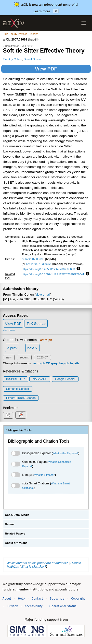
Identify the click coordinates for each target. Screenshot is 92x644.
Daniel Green (32, 59)
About (7, 598)
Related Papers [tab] (15, 534)
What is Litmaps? (45, 475)
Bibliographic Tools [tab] (19, 430)
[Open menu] (84, 23)
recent (24, 357)
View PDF (46, 69)
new (9, 357)
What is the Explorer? (65, 453)
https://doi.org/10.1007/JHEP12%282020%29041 (53, 274)
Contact (37, 598)
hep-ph (64, 363)
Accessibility (33, 606)
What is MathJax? (33, 567)
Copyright (78, 598)
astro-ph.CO (42, 363)
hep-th (74, 363)
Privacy (13, 606)
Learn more (42, 11)
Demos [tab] (10, 524)
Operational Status (63, 606)
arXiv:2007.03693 (33, 259)
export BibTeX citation (21, 398)
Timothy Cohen (13, 59)
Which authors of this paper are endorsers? (37, 563)
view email (43, 295)
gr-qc (55, 363)
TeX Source (36, 323)
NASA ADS (40, 379)
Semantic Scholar (18, 389)
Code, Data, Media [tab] (17, 515)
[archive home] (14, 23)
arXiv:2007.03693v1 (39, 264)
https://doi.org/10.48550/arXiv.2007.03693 (48, 269)
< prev (12, 348)
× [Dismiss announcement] (56, 11)
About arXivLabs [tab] (16, 543)
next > (32, 348)
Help (21, 598)
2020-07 (42, 357)
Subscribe (57, 598)
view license (9, 330)
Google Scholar (65, 379)
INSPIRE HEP (15, 379)
